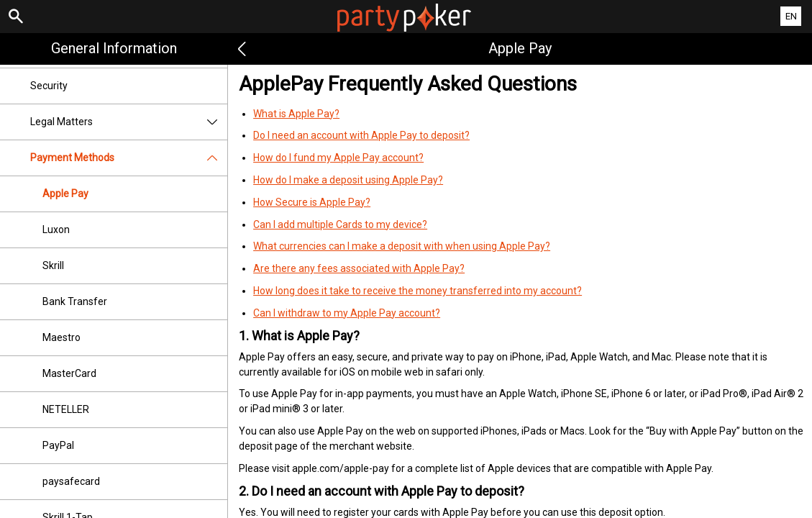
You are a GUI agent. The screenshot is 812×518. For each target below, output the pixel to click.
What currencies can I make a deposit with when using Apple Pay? (402, 246)
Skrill (53, 265)
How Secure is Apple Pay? (312, 202)
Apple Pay (65, 194)
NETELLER (66, 409)
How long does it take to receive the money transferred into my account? (418, 291)
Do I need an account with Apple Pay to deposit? (361, 135)
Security (49, 86)
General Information (114, 48)
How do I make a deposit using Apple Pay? (348, 180)
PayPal (58, 445)
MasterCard (69, 373)
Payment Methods (129, 158)
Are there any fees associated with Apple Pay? (359, 268)
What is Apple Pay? (296, 114)
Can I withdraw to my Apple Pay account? (347, 313)
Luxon (56, 230)
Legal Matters (129, 122)
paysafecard (71, 481)
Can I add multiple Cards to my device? (340, 224)
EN (791, 16)
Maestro (61, 337)
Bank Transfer (75, 301)
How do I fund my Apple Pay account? (338, 158)
